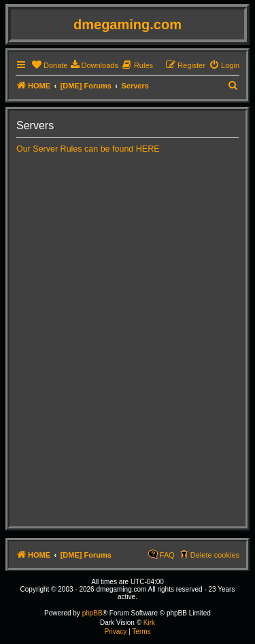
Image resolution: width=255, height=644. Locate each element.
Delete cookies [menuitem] (215, 555)
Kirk (149, 623)
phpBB (92, 613)
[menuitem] (49, 65)
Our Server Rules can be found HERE (88, 149)
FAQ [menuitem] (167, 555)
